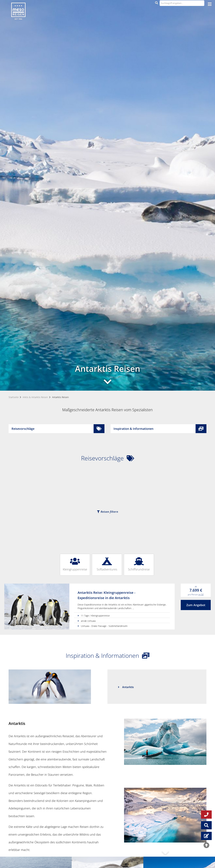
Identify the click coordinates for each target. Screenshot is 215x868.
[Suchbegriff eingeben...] (182, 3)
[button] (165, 854)
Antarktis (128, 687)
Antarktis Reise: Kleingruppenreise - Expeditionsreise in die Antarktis (106, 595)
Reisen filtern (108, 512)
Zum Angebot (196, 605)
